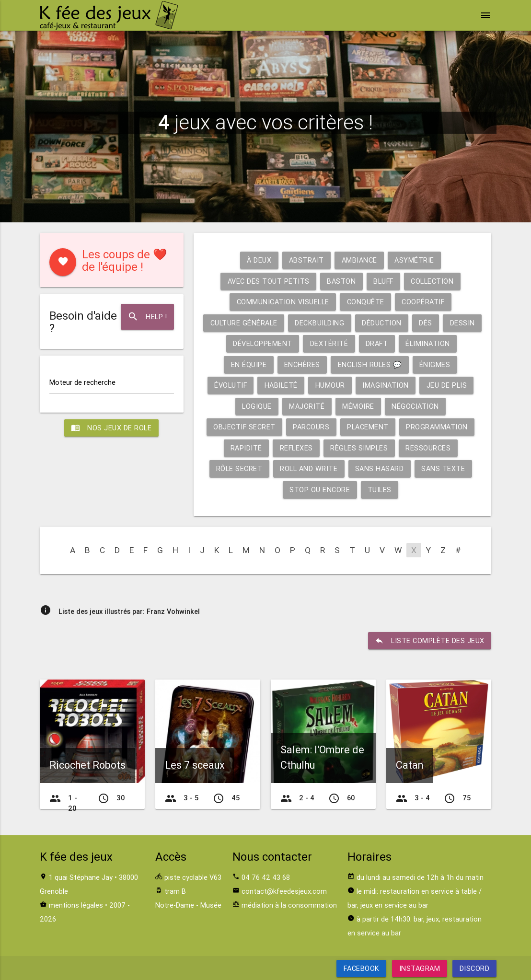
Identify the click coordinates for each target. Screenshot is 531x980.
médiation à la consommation (289, 905)
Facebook (361, 968)
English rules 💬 (370, 364)
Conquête (365, 302)
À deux (259, 260)
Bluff (383, 281)
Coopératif (423, 302)
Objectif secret (244, 427)
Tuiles (380, 490)
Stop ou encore (320, 490)
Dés (445, 323)
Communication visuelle (283, 302)
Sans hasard (380, 468)
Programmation (437, 427)
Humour (330, 385)
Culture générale (263, 323)
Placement (368, 427)
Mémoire (358, 406)
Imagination (386, 385)
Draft (397, 343)
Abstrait (306, 260)
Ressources (428, 448)
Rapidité (246, 448)
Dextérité (349, 343)
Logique (257, 406)
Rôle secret (239, 468)
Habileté (281, 385)
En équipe (248, 364)
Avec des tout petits (268, 281)
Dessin (223, 343)
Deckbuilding (339, 323)
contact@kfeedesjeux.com (284, 891)
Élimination (449, 343)
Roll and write (309, 468)
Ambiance (359, 260)
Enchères (302, 364)
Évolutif (230, 385)
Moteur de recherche (82, 383)
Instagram (419, 968)
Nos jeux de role (112, 428)
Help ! (147, 317)
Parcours (312, 427)
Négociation (416, 406)
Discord (475, 968)
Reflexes (296, 448)
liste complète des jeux (430, 641)
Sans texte (444, 468)
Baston (341, 281)
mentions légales (76, 905)
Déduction (401, 323)
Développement (283, 343)
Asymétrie (415, 260)
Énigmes (435, 364)
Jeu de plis (447, 385)
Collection (433, 281)
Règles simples (359, 448)
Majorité (307, 406)
